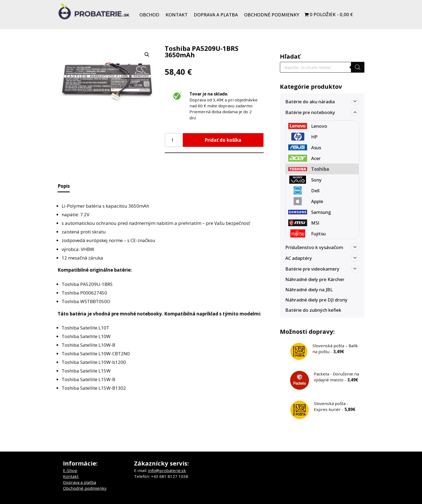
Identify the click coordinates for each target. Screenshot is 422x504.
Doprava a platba (216, 15)
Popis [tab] (64, 186)
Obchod (149, 15)
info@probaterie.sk (167, 470)
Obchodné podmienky (272, 15)
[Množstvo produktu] (173, 140)
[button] (147, 55)
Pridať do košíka (223, 140)
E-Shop (70, 470)
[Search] (358, 67)
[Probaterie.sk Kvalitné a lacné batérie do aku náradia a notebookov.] (94, 11)
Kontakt (177, 15)
